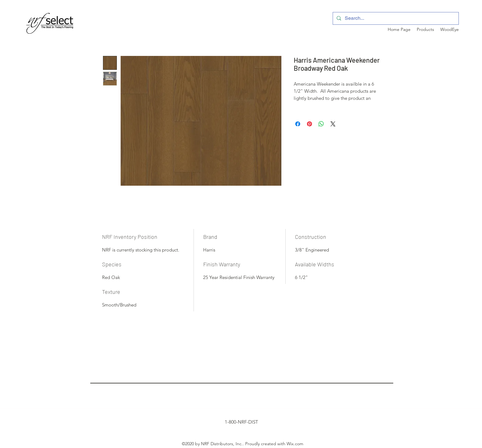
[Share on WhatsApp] (321, 124)
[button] (425, 29)
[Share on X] (333, 124)
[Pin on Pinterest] (309, 124)
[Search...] (395, 18)
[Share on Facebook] (298, 124)
